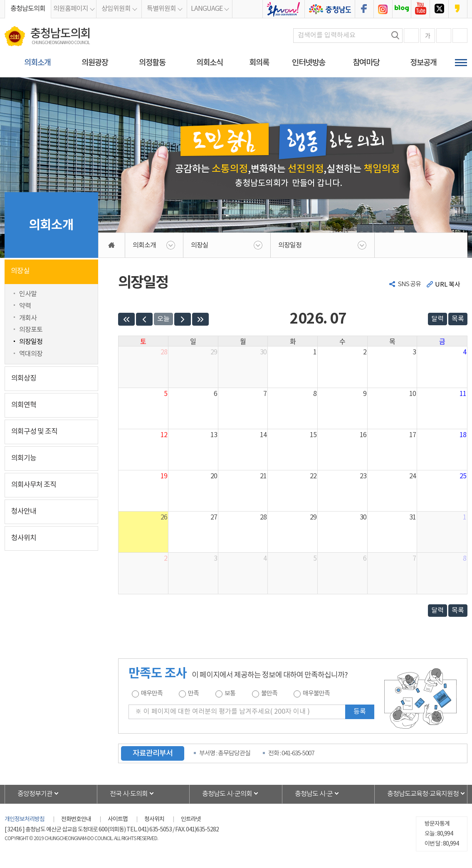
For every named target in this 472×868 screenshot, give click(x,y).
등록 (360, 712)
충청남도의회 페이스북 (364, 9)
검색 (395, 35)
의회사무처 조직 (34, 485)
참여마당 (366, 63)
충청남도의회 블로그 (402, 9)
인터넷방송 (309, 63)
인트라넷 (191, 819)
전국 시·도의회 (129, 794)
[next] (183, 319)
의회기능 (24, 458)
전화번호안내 (76, 819)
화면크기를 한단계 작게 (444, 36)
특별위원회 (161, 9)
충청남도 (330, 9)
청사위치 (24, 538)
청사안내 (24, 512)
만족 (193, 694)
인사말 (28, 294)
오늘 (163, 319)
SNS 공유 (409, 284)
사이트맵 (118, 819)
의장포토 (31, 330)
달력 (437, 319)
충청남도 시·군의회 (227, 794)
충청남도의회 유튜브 (420, 9)
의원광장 (95, 63)
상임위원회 (116, 9)
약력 (25, 306)
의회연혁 (24, 405)
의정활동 (152, 63)
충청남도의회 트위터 (439, 9)
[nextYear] (200, 319)
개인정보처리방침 (25, 819)
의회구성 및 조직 (34, 432)
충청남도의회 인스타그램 (383, 9)
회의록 (259, 63)
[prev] (144, 319)
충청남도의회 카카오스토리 (458, 9)
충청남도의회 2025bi (284, 9)
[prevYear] (126, 319)
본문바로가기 (0, 0)
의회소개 (37, 63)
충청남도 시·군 (314, 794)
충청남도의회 (28, 9)
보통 (230, 694)
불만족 (269, 694)
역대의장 (31, 354)
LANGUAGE (207, 9)
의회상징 (24, 378)
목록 (458, 319)
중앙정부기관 (35, 794)
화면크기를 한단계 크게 (411, 36)
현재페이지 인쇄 (460, 36)
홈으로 (112, 245)
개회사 (28, 318)
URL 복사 (448, 285)
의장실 (20, 271)
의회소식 (210, 63)
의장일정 (31, 342)
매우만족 (152, 694)
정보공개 (423, 63)
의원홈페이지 (71, 9)
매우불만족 (316, 694)
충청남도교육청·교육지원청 (423, 794)
